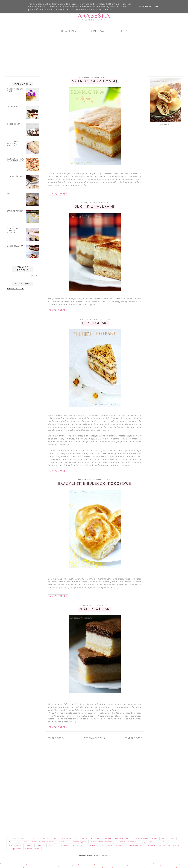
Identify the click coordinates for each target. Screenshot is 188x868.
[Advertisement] (81, 52)
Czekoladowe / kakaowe (170, 845)
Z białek (29, 845)
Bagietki (41, 845)
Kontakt (125, 31)
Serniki (108, 838)
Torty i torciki (147, 842)
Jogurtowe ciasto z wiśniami (12, 231)
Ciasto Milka (13, 124)
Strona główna (68, 31)
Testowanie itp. (79, 845)
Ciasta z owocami (16, 838)
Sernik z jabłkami (95, 207)
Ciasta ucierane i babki (39, 838)
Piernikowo (162, 842)
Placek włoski (95, 609)
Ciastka (83, 838)
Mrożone (52, 845)
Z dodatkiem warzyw (127, 842)
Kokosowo (96, 838)
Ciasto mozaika (15, 246)
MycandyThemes (103, 855)
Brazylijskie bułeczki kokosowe (95, 484)
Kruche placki (142, 838)
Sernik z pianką (15, 211)
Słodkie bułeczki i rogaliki (44, 842)
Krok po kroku (15, 849)
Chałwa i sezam (32, 849)
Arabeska (94, 16)
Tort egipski (95, 323)
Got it (157, 7)
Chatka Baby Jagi (15, 176)
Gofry (93, 845)
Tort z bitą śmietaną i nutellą (12, 144)
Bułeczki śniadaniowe (18, 842)
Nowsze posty (55, 738)
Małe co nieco (15, 845)
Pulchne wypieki (79, 842)
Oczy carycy (13, 107)
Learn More (145, 7)
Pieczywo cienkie (135, 845)
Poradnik (151, 845)
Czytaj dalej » (58, 194)
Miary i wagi (99, 31)
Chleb (155, 838)
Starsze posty (134, 738)
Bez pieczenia (168, 838)
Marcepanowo (106, 845)
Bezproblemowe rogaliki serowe (15, 160)
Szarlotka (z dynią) (95, 81)
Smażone (64, 842)
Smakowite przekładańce (65, 838)
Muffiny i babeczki (123, 838)
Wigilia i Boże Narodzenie (102, 842)
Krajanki (64, 845)
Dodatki (120, 845)
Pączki (10, 194)
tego (75, 185)
